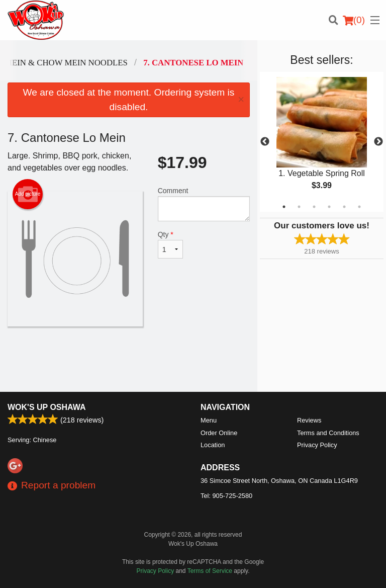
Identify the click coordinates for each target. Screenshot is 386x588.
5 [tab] (344, 207)
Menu (209, 420)
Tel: (226, 496)
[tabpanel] (322, 142)
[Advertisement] (129, 359)
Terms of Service (210, 571)
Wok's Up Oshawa (47, 407)
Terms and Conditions (328, 433)
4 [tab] (329, 207)
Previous (265, 142)
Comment (204, 204)
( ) (354, 20)
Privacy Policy (317, 445)
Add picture (28, 194)
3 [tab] (314, 207)
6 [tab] (359, 207)
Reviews (309, 420)
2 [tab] (299, 207)
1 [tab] (284, 207)
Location (213, 445)
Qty (170, 244)
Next (378, 142)
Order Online (219, 433)
